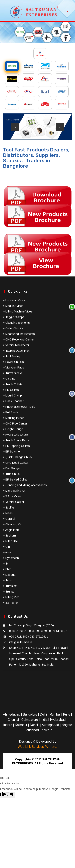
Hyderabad (58, 720)
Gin (6, 547)
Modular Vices (13, 306)
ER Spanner (12, 452)
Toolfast (9, 508)
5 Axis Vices (12, 496)
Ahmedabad (12, 714)
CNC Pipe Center (15, 423)
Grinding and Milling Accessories (25, 485)
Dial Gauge (11, 468)
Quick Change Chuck (18, 457)
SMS (7, 569)
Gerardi (9, 519)
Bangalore (30, 714)
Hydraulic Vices (14, 300)
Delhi (43, 714)
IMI (6, 564)
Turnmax (10, 586)
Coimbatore (30, 720)
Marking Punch (14, 418)
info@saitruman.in (21, 642)
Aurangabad (50, 725)
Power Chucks (13, 362)
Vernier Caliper (14, 502)
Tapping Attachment (17, 351)
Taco (7, 580)
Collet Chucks (13, 328)
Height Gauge (13, 429)
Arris (7, 552)
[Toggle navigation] (68, 12)
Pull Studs (11, 412)
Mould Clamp (12, 395)
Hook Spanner (13, 401)
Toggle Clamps (14, 317)
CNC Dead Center (16, 463)
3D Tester (10, 603)
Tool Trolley (12, 356)
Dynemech (11, 558)
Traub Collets (13, 384)
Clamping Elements (16, 323)
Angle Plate (11, 530)
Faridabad (32, 730)
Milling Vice (11, 597)
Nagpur (67, 725)
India (44, 720)
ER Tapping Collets (16, 446)
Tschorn (9, 536)
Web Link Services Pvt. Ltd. (37, 747)
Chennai (13, 720)
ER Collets (11, 390)
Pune (67, 714)
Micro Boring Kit (14, 491)
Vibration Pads (13, 367)
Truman (9, 592)
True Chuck (12, 474)
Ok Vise (9, 379)
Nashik (35, 725)
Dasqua (9, 575)
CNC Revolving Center (18, 339)
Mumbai (55, 714)
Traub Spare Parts (16, 440)
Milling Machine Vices (18, 311)
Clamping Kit (12, 524)
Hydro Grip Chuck (15, 435)
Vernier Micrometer (16, 345)
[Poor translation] (10, 795)
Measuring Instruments (19, 334)
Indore (8, 725)
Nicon (8, 513)
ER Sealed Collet (15, 480)
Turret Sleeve (13, 373)
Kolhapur (21, 725)
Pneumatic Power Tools (19, 407)
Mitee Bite (10, 541)
